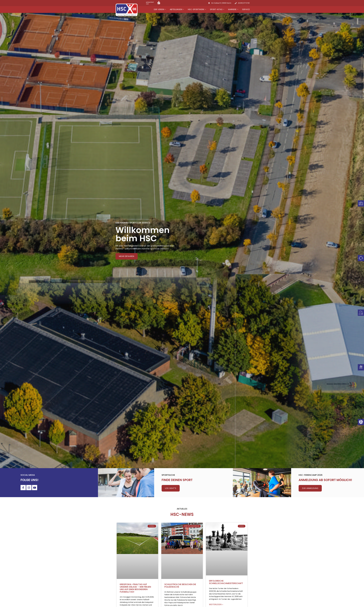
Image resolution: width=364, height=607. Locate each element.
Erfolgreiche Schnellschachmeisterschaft (226, 582)
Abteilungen (177, 10)
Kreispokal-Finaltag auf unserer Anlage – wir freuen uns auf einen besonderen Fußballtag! (135, 588)
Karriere (233, 10)
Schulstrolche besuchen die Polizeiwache (180, 586)
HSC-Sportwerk (197, 10)
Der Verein (160, 10)
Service (246, 9)
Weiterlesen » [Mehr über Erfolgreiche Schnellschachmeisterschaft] (216, 604)
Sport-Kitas (217, 10)
